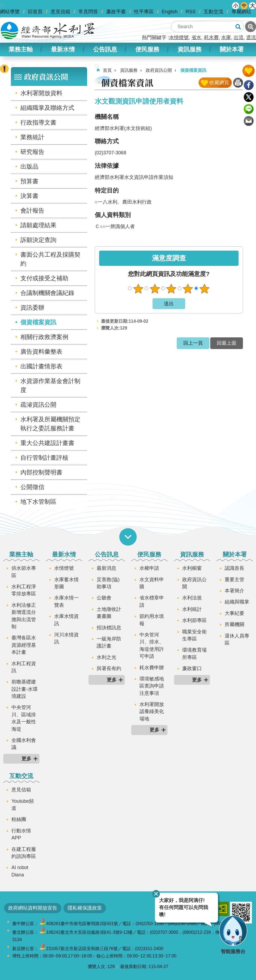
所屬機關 (234, 624)
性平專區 (144, 12)
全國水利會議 (24, 744)
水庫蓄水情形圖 (66, 583)
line (249, 109)
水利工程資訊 (24, 667)
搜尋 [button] (238, 27)
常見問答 (88, 12)
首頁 (107, 70)
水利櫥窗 (192, 568)
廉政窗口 (192, 668)
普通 (171, 289)
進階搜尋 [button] (251, 27)
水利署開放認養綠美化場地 (152, 712)
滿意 (188, 289)
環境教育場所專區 (194, 654)
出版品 (29, 167)
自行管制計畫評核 (44, 458)
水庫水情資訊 (66, 620)
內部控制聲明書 (41, 472)
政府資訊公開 (46, 77)
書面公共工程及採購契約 (50, 259)
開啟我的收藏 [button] (249, 71)
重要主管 (234, 580)
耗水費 (211, 38)
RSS (191, 12)
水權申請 (149, 568)
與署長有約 (109, 668)
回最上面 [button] (227, 343)
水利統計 (192, 609)
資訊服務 (190, 49)
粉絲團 (19, 819)
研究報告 (32, 152)
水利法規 (192, 598)
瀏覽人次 (96, 967)
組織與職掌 (237, 602)
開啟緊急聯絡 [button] (4, 69)
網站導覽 (10, 12)
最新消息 (106, 568)
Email (249, 121)
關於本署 (232, 49)
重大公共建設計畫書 (47, 443)
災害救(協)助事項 (108, 583)
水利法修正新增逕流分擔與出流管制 (24, 616)
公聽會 (104, 598)
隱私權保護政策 (85, 908)
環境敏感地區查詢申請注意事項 (152, 686)
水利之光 (106, 657)
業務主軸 (21, 49)
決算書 (29, 196)
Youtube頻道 (23, 805)
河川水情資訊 (66, 638)
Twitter (249, 97)
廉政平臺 (116, 12)
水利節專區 (194, 620)
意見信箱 (60, 12)
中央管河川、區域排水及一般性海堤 (24, 718)
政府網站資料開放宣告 (33, 908)
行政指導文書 (38, 122)
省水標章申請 (152, 601)
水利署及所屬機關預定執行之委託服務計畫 (50, 424)
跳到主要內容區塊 (3, 3)
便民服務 (147, 49)
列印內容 (238, 83)
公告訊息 (105, 49)
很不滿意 (138, 289)
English (170, 12)
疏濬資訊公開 (38, 405)
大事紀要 (234, 613)
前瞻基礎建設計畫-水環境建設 (25, 689)
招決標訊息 (109, 628)
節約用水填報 (152, 620)
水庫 (226, 38)
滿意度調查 (169, 258)
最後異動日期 (133, 967)
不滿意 (155, 289)
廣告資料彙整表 (41, 352)
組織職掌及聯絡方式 (47, 108)
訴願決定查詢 (38, 240)
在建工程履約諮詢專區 (24, 853)
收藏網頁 (219, 83)
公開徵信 (32, 487)
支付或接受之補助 (44, 278)
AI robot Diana (20, 871)
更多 (26, 759)
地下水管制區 (38, 502)
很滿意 (205, 289)
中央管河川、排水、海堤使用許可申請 (152, 645)
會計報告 (32, 211)
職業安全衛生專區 (194, 635)
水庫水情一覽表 (66, 601)
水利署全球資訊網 (48, 30)
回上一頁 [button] (193, 343)
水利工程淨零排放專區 (24, 590)
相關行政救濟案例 (44, 337)
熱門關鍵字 (154, 38)
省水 (196, 38)
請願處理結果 (38, 225)
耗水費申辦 (152, 668)
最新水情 (63, 49)
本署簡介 (234, 591)
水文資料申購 (152, 583)
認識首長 (234, 568)
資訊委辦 (32, 308)
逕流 (251, 38)
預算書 (29, 181)
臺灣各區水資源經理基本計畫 (24, 645)
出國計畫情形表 (41, 366)
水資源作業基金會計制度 (50, 385)
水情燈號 (179, 38)
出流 (239, 38)
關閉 (156, 894)
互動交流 (214, 12)
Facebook (249, 85)
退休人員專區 (237, 639)
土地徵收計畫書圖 (109, 613)
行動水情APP (21, 834)
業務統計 (32, 137)
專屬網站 (241, 12)
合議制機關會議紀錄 (47, 293)
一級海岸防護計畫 (109, 642)
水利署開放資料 (41, 93)
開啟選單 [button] (128, 537)
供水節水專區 (24, 572)
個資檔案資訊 (38, 322)
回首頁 (35, 12)
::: (2, 5)
